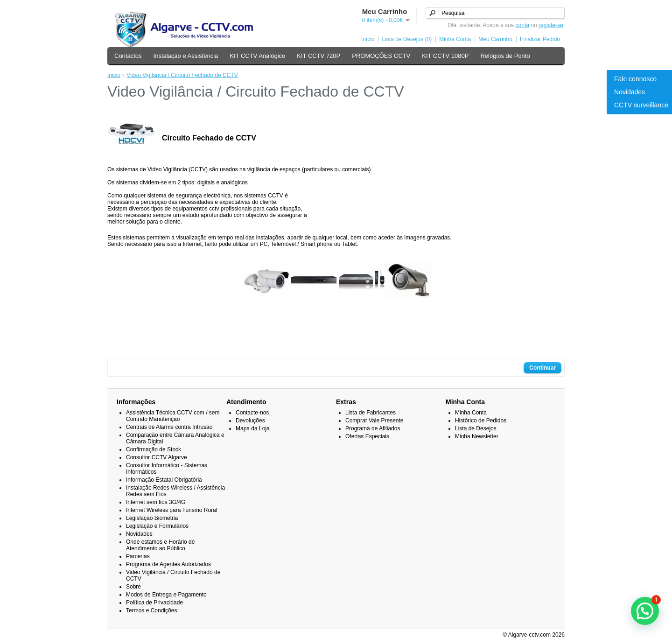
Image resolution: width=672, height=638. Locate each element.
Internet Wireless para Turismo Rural (171, 510)
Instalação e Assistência (186, 56)
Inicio (114, 75)
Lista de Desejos (476, 428)
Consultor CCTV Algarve (157, 457)
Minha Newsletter (477, 436)
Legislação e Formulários (157, 526)
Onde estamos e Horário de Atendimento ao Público (160, 545)
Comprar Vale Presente (374, 421)
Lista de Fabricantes (371, 413)
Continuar (542, 368)
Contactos (128, 56)
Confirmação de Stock (154, 449)
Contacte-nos (252, 413)
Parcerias (138, 556)
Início (368, 39)
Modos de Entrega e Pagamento (166, 595)
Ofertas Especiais (367, 436)
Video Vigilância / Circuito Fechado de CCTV (182, 75)
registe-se (551, 25)
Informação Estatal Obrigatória (164, 480)
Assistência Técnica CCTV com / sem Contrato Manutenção (173, 416)
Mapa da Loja (253, 428)
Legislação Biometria (152, 518)
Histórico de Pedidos (481, 421)
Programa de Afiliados (373, 428)
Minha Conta (455, 39)
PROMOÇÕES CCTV (381, 56)
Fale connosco (635, 79)
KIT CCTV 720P (318, 56)
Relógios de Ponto (505, 56)
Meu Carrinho (495, 39)
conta (522, 25)
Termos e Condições (151, 610)
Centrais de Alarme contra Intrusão (169, 427)
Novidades (630, 92)
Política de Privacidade (154, 603)
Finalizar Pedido (540, 39)
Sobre (133, 587)
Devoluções (250, 421)
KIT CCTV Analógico (257, 56)
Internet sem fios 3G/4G (156, 502)
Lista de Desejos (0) (407, 39)
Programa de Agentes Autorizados (168, 564)
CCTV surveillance (641, 105)
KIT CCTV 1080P (445, 56)
